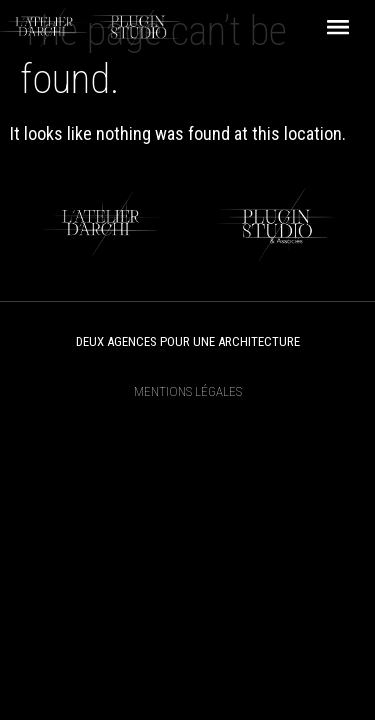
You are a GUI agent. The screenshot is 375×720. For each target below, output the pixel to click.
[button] (337, 27)
